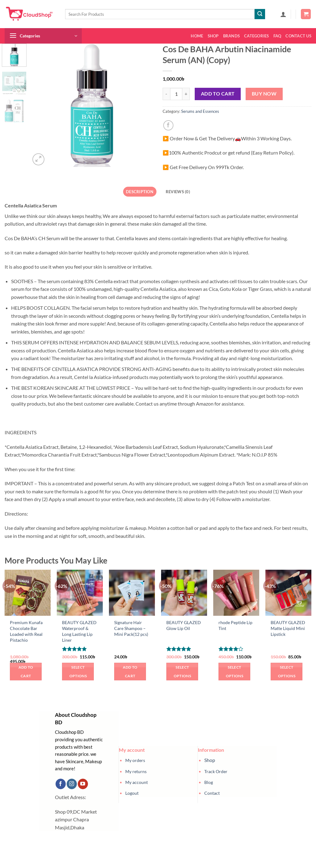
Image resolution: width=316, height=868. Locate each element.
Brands (232, 36)
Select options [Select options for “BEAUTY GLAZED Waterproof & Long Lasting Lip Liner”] (78, 672)
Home (197, 36)
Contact (212, 793)
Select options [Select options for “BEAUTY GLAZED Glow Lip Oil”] (182, 672)
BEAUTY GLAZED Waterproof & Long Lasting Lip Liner (79, 631)
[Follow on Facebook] (61, 784)
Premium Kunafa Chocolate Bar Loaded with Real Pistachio (26, 631)
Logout (132, 793)
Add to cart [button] (26, 672)
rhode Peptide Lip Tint (235, 625)
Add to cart (218, 94)
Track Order (216, 771)
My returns (136, 771)
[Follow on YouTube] (83, 784)
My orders (135, 760)
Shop (213, 36)
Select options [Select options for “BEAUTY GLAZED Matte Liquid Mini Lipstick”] (287, 672)
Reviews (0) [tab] (178, 192)
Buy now (264, 94)
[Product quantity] (176, 94)
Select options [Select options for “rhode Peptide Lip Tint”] (235, 672)
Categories (257, 36)
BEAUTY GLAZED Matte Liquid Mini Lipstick (288, 628)
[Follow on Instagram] (72, 784)
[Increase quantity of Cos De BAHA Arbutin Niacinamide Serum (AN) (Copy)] (186, 94)
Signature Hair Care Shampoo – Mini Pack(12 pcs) (131, 628)
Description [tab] (140, 192)
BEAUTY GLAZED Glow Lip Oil (184, 625)
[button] (283, 14)
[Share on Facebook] (168, 125)
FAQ (277, 36)
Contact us (298, 36)
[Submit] (260, 14)
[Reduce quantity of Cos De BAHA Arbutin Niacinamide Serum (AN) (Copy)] (166, 94)
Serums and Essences (200, 111)
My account (137, 782)
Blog (209, 782)
